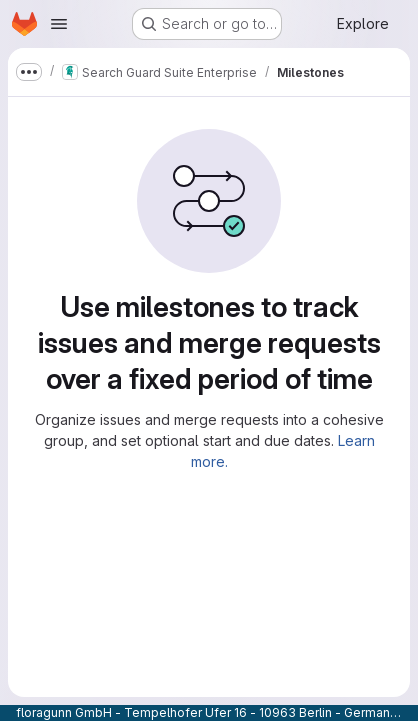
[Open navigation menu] (59, 24)
